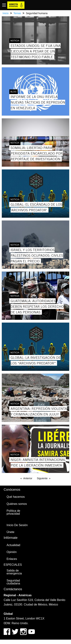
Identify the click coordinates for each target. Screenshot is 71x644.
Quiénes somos (17, 504)
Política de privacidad (13, 512)
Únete (10, 532)
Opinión (12, 552)
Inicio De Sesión (17, 525)
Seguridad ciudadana (13, 582)
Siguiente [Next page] (42, 478)
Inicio (6, 13)
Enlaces (12, 559)
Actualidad (13, 545)
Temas (17, 13)
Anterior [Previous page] (28, 478)
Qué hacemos (16, 497)
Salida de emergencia (14, 572)
